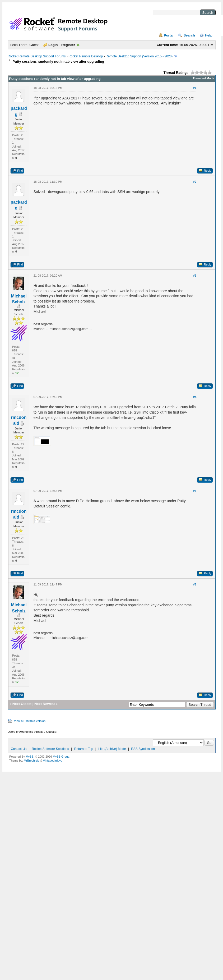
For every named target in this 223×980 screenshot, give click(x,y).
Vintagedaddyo (53, 761)
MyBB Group (61, 757)
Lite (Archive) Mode (112, 749)
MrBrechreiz (32, 761)
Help (208, 35)
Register (68, 45)
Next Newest (45, 704)
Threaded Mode (203, 78)
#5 (195, 491)
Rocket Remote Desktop (86, 56)
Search (189, 35)
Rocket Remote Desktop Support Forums (37, 56)
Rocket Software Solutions (50, 749)
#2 (195, 182)
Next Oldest (22, 704)
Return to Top (84, 749)
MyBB (29, 757)
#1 (195, 88)
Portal (169, 35)
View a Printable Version (30, 721)
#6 (195, 584)
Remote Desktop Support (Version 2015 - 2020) (139, 56)
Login (53, 45)
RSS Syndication (143, 749)
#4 (195, 397)
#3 (195, 276)
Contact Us (19, 749)
